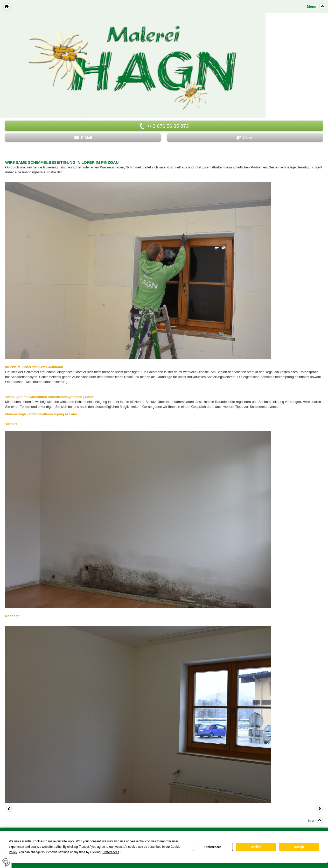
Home (7, 6)
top (311, 821)
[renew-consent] (6, 862)
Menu (312, 6)
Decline (256, 847)
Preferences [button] (111, 852)
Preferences (213, 847)
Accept (299, 847)
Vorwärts (319, 809)
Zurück (9, 809)
